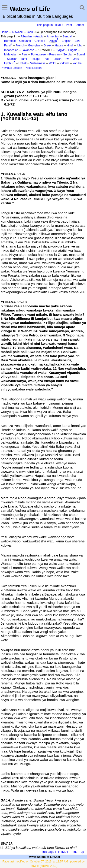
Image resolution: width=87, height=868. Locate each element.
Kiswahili (17, 32)
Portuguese (38, 54)
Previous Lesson (11, 68)
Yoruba (77, 63)
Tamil (24, 59)
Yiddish (64, 63)
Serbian (68, 54)
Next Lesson (34, 68)
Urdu (76, 59)
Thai (46, 59)
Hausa (59, 45)
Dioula (53, 41)
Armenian (53, 36)
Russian (54, 54)
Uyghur (9, 63)
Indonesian (11, 50)
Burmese (10, 41)
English (66, 41)
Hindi (70, 45)
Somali (81, 54)
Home (5, 32)
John (30, 32)
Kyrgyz (60, 50)
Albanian (26, 36)
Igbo (80, 45)
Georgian (34, 45)
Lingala (73, 50)
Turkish (57, 59)
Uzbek (23, 63)
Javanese (28, 50)
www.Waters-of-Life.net (45, 857)
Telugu (35, 59)
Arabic (39, 36)
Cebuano (25, 41)
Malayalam (11, 54)
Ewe (77, 41)
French (20, 45)
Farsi (7, 45)
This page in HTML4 (50, 25)
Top (82, 852)
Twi (67, 59)
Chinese (40, 41)
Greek (47, 45)
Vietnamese (38, 63)
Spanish (12, 59)
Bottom (79, 25)
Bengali (68, 36)
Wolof (53, 63)
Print (69, 25)
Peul (24, 54)
